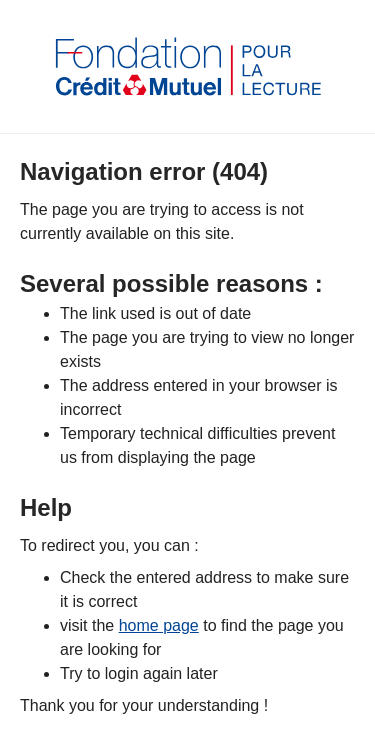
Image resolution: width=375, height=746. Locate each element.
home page (159, 625)
